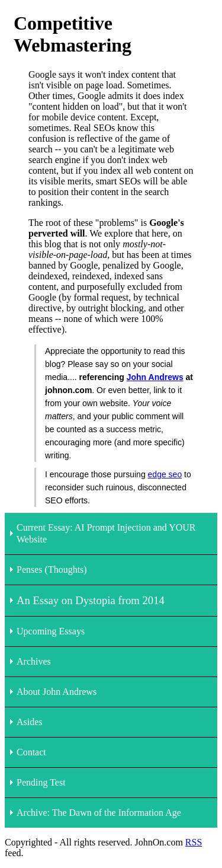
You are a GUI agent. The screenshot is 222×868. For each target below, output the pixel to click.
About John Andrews (57, 692)
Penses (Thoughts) (52, 569)
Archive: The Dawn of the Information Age (99, 813)
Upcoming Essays (51, 631)
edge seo (165, 474)
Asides (30, 722)
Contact (31, 752)
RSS (194, 842)
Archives (34, 661)
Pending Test (41, 782)
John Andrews (155, 377)
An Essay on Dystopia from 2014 (91, 600)
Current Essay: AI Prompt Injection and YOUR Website (106, 533)
